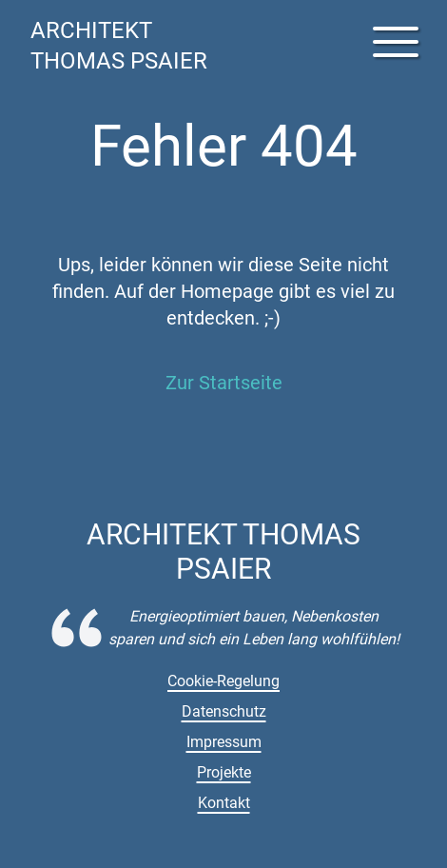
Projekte (224, 772)
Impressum (224, 742)
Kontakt (224, 803)
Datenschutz (224, 711)
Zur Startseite (224, 383)
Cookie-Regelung (223, 681)
